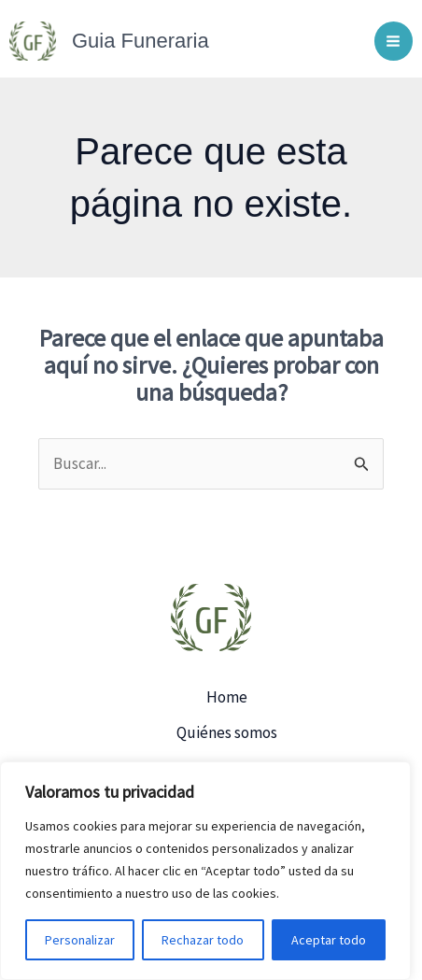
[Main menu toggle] (394, 41)
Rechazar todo (203, 940)
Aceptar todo (329, 940)
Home (227, 697)
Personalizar (80, 940)
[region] (205, 871)
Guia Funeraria (141, 41)
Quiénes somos (227, 732)
